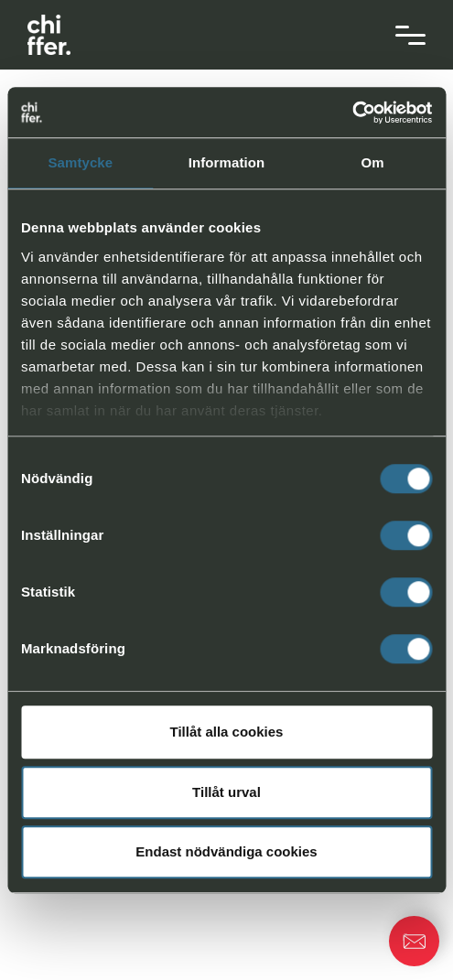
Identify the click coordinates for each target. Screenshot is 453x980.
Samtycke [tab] (80, 162)
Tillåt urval (226, 792)
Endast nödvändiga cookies (226, 851)
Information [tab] (227, 162)
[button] (414, 941)
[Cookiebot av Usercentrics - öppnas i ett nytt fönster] (352, 113)
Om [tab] (373, 162)
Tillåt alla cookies (227, 732)
